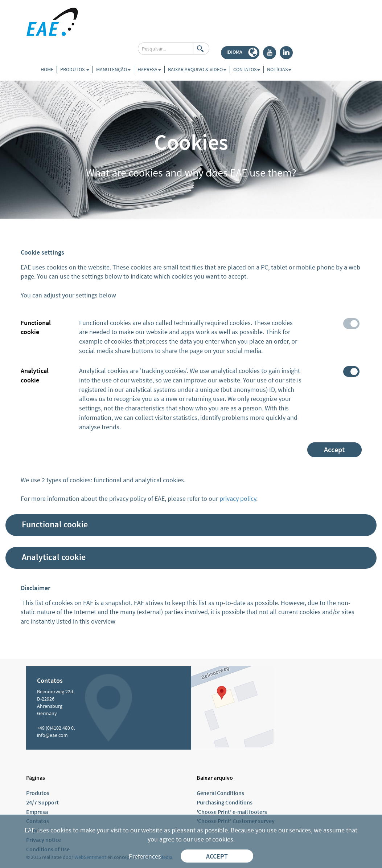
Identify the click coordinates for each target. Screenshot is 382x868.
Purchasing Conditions (225, 802)
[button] (240, 53)
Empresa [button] (149, 69)
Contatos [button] (247, 69)
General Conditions (220, 793)
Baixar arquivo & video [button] (197, 69)
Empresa (37, 812)
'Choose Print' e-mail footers (232, 812)
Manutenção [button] (113, 69)
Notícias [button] (279, 69)
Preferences (145, 856)
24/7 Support (42, 802)
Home (47, 69)
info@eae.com (52, 735)
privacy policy (238, 498)
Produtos (75, 69)
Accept (334, 449)
